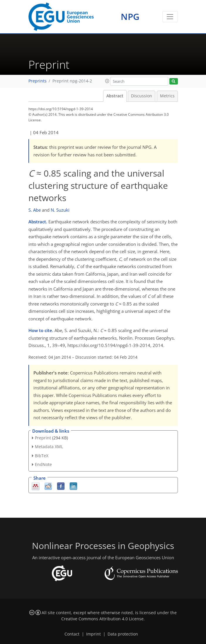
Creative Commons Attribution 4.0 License (102, 619)
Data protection (123, 634)
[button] (107, 81)
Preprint (43, 438)
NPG (130, 17)
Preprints (38, 81)
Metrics (167, 96)
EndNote (43, 464)
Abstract (115, 96)
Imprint (93, 634)
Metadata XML (49, 447)
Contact (72, 634)
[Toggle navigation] (170, 17)
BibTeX (42, 456)
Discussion (142, 96)
